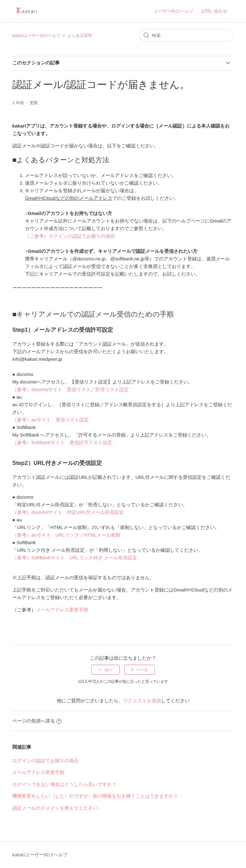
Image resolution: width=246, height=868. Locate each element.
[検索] (186, 35)
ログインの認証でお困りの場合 (45, 761)
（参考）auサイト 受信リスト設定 (51, 420)
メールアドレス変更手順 (62, 610)
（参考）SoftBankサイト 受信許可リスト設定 (62, 442)
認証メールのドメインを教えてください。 (57, 808)
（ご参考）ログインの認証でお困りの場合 (70, 236)
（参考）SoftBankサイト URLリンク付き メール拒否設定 (75, 558)
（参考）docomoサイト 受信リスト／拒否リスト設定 (70, 389)
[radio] (105, 669)
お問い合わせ (214, 11)
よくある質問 (80, 36)
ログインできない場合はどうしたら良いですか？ (64, 784)
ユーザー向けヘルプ (173, 11)
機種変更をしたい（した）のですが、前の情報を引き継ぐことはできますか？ (95, 796)
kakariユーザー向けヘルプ (36, 36)
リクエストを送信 (142, 701)
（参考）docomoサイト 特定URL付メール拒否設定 (68, 512)
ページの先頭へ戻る (37, 721)
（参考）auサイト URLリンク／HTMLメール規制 (66, 535)
